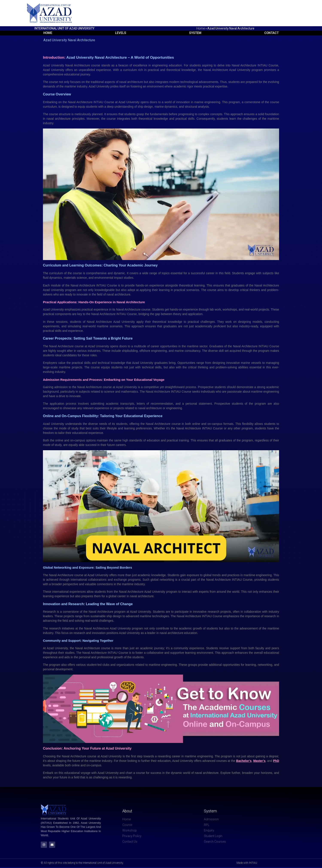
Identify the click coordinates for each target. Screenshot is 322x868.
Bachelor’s (244, 761)
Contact (272, 33)
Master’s (259, 761)
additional (216, 665)
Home (201, 28)
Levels (120, 33)
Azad (101, 773)
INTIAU (102, 286)
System (195, 33)
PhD (276, 761)
